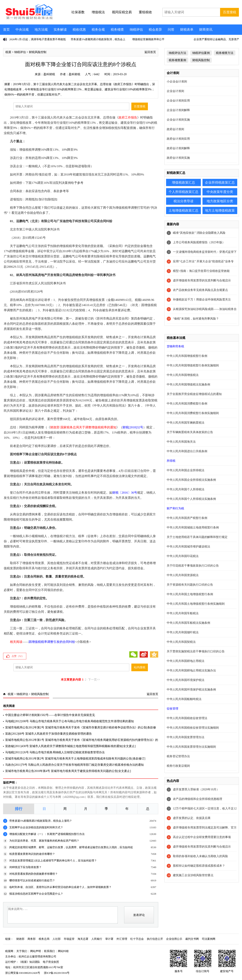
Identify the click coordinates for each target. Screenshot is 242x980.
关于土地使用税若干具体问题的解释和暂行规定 (197, 537)
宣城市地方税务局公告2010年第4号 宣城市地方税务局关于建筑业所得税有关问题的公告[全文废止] (68, 771)
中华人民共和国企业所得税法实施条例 (191, 480)
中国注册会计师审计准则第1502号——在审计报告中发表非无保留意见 (50, 715)
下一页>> (94, 680)
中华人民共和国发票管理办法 (186, 737)
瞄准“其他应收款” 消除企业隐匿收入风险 (199, 233)
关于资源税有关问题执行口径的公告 (190, 585)
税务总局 (44, 939)
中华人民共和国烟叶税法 (183, 632)
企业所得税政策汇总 (220, 182)
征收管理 (173, 709)
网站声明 (36, 951)
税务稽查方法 (225, 53)
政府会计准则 (175, 129)
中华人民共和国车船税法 (183, 613)
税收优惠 (79, 30)
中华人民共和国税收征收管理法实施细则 (193, 728)
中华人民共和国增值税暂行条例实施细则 (193, 365)
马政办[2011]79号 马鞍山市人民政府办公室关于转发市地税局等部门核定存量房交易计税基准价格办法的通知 (74, 765)
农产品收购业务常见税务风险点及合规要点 (200, 290)
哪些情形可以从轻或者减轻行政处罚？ (32, 880)
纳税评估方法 (177, 53)
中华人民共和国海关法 (181, 442)
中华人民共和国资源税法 (183, 575)
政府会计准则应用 (178, 139)
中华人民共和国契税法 (181, 642)
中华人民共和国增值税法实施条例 (188, 385)
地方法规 (41, 30)
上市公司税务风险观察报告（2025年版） (199, 242)
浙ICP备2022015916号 (57, 973)
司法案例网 (209, 939)
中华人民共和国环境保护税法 (186, 680)
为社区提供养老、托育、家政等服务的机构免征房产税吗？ (44, 841)
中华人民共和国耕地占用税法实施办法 (191, 670)
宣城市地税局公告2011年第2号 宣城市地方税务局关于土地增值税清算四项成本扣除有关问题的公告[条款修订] (75, 759)
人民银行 (97, 939)
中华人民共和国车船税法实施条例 (188, 623)
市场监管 (69, 939)
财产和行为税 (175, 508)
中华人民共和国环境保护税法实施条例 (191, 690)
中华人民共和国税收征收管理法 (187, 718)
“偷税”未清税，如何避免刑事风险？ (196, 319)
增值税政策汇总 (183, 182)
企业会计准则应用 (178, 101)
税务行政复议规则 (178, 766)
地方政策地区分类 (220, 201)
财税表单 (187, 30)
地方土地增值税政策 (220, 210)
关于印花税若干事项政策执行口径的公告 (193, 566)
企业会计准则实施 (178, 120)
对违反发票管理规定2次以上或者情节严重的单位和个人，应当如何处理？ (53, 861)
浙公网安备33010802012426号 (23, 973)
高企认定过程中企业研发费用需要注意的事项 (202, 837)
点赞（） (18, 656)
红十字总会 (137, 939)
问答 (171, 30)
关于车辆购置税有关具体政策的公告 (190, 432)
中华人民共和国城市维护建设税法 (188, 547)
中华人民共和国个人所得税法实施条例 (191, 499)
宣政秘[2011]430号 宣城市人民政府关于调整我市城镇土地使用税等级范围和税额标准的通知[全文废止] (70, 746)
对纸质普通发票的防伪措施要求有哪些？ (34, 874)
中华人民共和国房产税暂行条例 (187, 518)
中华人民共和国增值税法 (183, 375)
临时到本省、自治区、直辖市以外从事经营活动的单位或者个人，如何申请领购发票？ (60, 887)
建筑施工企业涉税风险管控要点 (193, 875)
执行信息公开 (155, 939)
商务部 (32, 939)
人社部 (57, 939)
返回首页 (150, 52)
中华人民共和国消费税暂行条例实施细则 (193, 413)
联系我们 (49, 951)
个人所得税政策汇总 (183, 192)
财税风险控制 (38, 52)
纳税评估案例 (201, 53)
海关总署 (83, 939)
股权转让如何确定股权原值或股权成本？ (199, 866)
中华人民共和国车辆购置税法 (186, 423)
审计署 (109, 939)
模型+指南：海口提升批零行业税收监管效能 (201, 271)
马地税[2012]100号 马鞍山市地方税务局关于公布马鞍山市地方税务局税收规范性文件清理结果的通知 (69, 721)
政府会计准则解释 (178, 148)
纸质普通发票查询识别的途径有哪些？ (32, 854)
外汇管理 (122, 939)
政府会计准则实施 (178, 158)
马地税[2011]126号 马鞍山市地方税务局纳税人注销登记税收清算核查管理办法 (55, 752)
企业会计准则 (175, 91)
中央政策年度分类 (220, 192)
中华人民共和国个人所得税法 (186, 489)
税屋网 (9, 951)
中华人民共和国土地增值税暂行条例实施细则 (196, 604)
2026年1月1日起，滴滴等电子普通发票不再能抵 (38, 39)
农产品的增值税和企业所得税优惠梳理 (198, 799)
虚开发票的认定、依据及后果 (192, 818)
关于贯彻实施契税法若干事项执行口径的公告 (196, 651)
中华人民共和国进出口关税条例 (187, 451)
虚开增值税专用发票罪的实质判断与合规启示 (202, 280)
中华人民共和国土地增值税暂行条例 (190, 594)
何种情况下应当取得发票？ (25, 867)
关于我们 (22, 951)
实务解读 (60, 30)
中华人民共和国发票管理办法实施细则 (191, 747)
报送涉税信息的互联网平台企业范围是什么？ (36, 894)
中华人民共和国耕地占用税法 (186, 661)
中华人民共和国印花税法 (183, 556)
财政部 (20, 939)
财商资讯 (206, 30)
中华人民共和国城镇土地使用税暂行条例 (193, 528)
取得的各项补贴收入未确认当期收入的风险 (200, 856)
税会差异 (155, 30)
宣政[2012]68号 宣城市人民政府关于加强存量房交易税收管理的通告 (49, 734)
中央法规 (22, 30)
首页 (6, 30)
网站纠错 (63, 951)
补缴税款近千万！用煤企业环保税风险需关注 (202, 300)
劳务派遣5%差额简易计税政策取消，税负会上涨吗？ (41, 821)
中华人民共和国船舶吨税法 (184, 699)
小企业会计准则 (177, 82)
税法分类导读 (183, 201)
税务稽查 (117, 30)
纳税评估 (136, 30)
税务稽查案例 (177, 60)
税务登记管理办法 (178, 756)
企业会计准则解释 (178, 110)
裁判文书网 (192, 939)
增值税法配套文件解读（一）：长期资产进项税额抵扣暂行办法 (47, 834)
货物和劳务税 (175, 346)
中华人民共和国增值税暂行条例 (187, 356)
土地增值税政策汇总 (183, 210)
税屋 (8, 52)
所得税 (171, 461)
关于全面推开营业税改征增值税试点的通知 (194, 394)
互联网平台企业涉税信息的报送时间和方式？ (36, 827)
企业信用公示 (174, 939)
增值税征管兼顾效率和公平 (148, 39)
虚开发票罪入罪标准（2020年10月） (196, 789)
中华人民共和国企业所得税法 (186, 470)
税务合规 (98, 30)
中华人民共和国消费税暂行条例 (187, 404)
